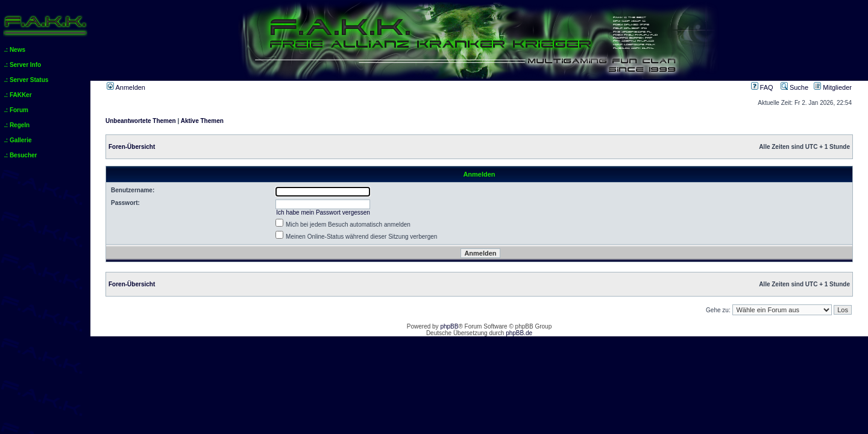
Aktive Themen (202, 121)
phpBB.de (519, 333)
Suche (794, 87)
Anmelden (126, 87)
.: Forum (16, 110)
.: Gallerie (18, 140)
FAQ (762, 87)
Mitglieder (833, 87)
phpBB (449, 326)
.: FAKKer (18, 95)
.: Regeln (17, 125)
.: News (15, 50)
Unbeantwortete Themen (141, 121)
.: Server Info (23, 65)
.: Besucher (20, 155)
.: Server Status (26, 80)
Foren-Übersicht (132, 147)
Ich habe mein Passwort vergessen (323, 212)
